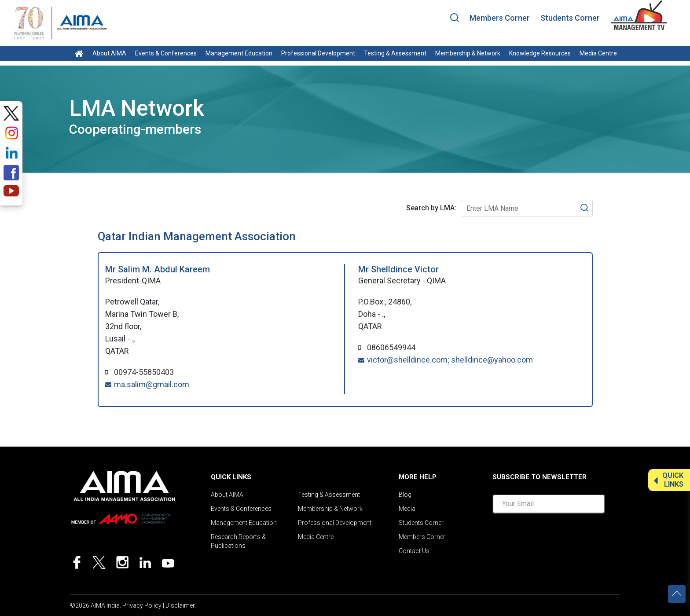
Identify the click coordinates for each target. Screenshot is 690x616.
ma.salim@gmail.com (152, 384)
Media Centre (598, 53)
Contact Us (414, 551)
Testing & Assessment (395, 53)
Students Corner (570, 18)
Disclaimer (180, 605)
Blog (405, 495)
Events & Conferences (166, 53)
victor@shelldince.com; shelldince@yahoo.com (450, 360)
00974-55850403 (144, 372)
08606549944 (391, 347)
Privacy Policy (142, 605)
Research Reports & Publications (238, 541)
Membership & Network (468, 53)
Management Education (239, 53)
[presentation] (559, 538)
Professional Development (318, 53)
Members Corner (500, 18)
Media (407, 509)
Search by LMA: (431, 208)
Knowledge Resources (540, 53)
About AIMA (109, 53)
